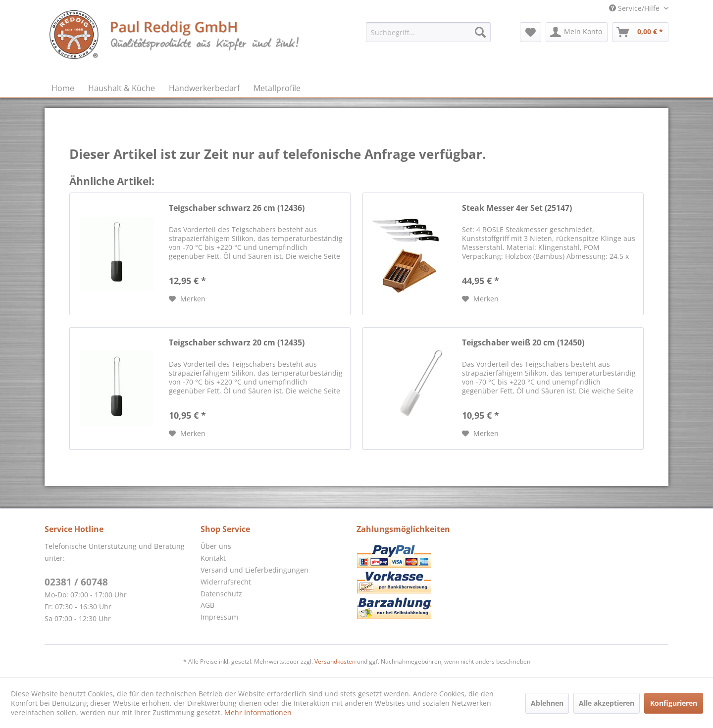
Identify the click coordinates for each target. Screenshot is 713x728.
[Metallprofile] (277, 88)
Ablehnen (547, 703)
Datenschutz (221, 594)
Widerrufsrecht (226, 582)
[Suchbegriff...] (428, 32)
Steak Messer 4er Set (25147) (517, 208)
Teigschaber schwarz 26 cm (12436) (237, 208)
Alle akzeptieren (607, 703)
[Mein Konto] (577, 32)
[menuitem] (428, 32)
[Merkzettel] (531, 32)
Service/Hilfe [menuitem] (635, 8)
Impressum (219, 617)
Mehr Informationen (258, 712)
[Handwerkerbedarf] (204, 88)
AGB (207, 605)
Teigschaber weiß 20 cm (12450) (523, 343)
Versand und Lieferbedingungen (255, 570)
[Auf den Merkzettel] (187, 299)
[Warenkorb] (640, 32)
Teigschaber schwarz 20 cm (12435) (237, 343)
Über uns (216, 546)
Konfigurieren (674, 703)
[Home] (63, 88)
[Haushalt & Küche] (122, 88)
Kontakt (213, 558)
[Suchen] (480, 32)
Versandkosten (335, 661)
